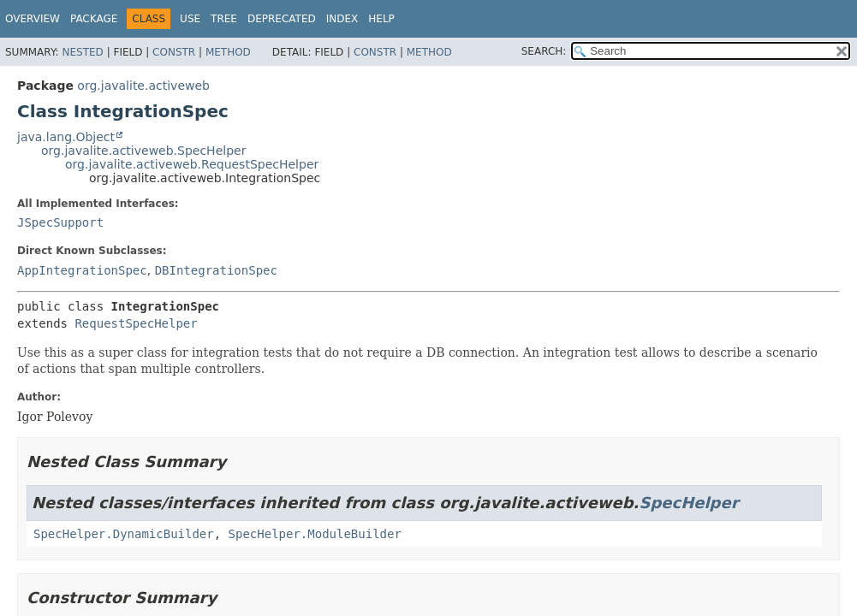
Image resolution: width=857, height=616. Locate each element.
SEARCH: (544, 51)
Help (381, 19)
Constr (174, 52)
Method (228, 52)
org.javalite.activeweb (143, 86)
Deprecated (282, 19)
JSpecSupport (60, 222)
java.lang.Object (66, 137)
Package (94, 19)
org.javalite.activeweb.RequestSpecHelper (192, 164)
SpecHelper (688, 503)
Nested (82, 52)
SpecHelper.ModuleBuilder (315, 534)
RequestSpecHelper (136, 323)
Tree (224, 19)
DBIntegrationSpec (216, 270)
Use (190, 19)
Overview (33, 19)
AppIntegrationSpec (82, 270)
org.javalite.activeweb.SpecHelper (143, 151)
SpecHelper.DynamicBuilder (124, 534)
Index (342, 19)
